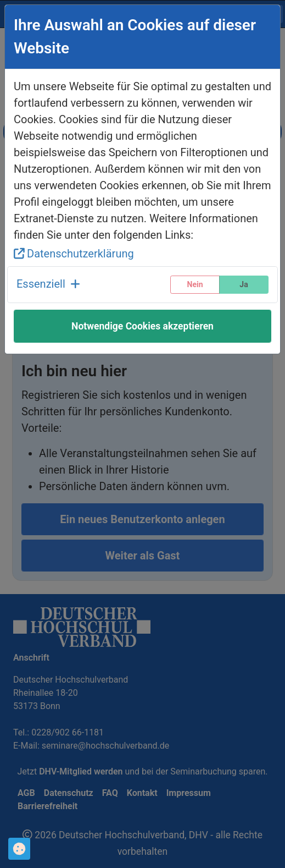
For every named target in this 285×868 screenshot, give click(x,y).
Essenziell (48, 284)
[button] (48, 285)
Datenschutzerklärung (74, 254)
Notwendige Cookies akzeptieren (142, 326)
